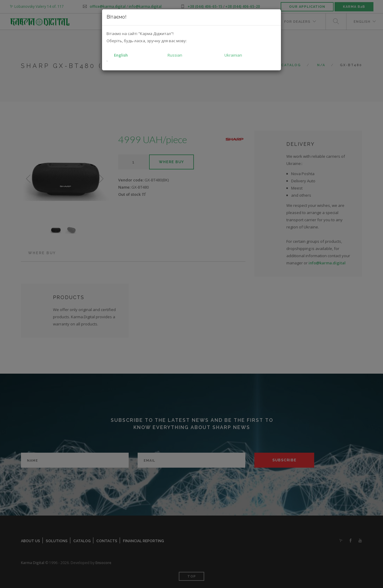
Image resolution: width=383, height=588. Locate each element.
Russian (175, 55)
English (121, 55)
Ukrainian (233, 55)
